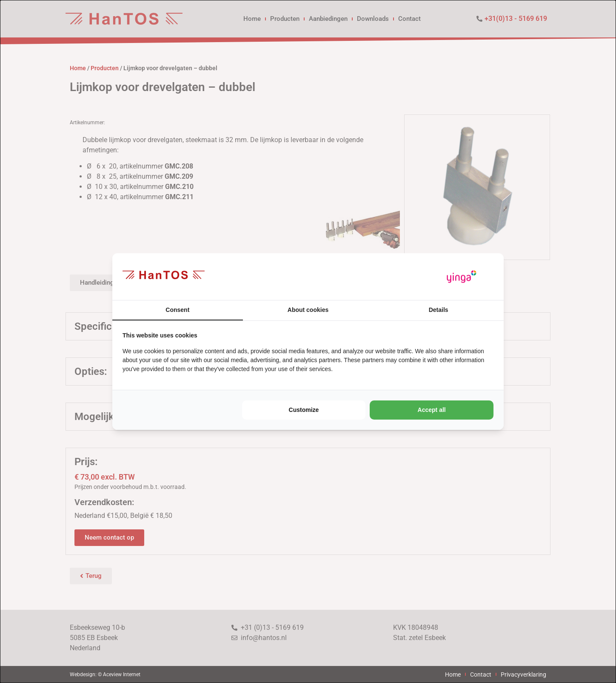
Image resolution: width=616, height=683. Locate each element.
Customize (304, 410)
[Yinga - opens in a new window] (462, 277)
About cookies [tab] (308, 310)
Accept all (432, 410)
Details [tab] (439, 310)
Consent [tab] (177, 310)
